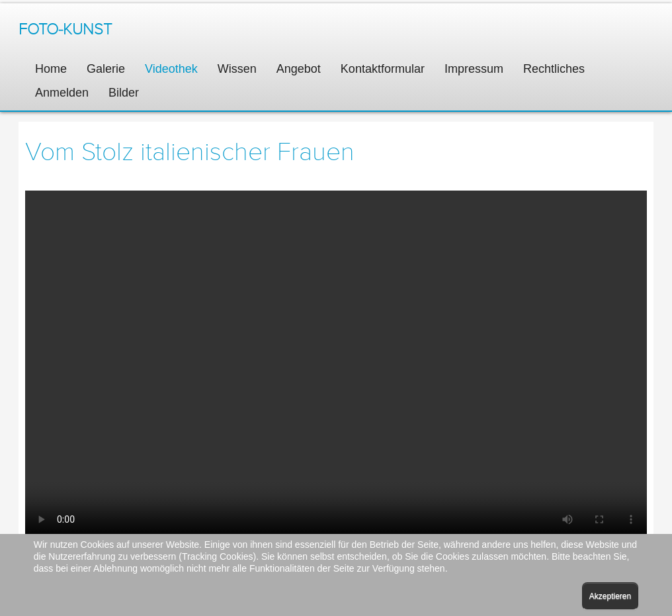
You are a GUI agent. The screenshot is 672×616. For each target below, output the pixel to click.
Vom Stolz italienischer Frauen (190, 152)
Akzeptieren (610, 596)
